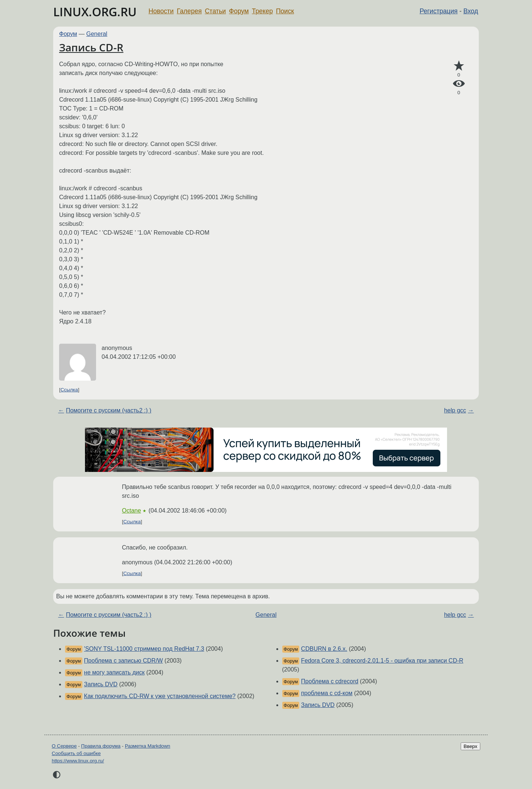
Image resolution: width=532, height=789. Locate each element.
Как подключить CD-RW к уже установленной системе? (160, 696)
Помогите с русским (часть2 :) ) (108, 410)
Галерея (189, 11)
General (97, 34)
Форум (239, 11)
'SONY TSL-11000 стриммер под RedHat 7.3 (144, 649)
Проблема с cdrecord (330, 681)
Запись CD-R (91, 47)
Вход (471, 11)
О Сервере (64, 746)
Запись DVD (101, 684)
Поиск (285, 11)
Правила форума (101, 746)
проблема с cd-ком (327, 693)
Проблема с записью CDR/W (123, 661)
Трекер (262, 11)
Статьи (215, 11)
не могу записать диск (114, 672)
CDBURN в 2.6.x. (324, 649)
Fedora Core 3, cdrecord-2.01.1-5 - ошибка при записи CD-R (382, 661)
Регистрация (439, 11)
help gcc (455, 410)
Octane (132, 511)
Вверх (470, 746)
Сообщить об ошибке (76, 753)
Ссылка (69, 390)
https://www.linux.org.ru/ (78, 761)
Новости (161, 11)
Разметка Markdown (148, 746)
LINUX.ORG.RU (95, 12)
